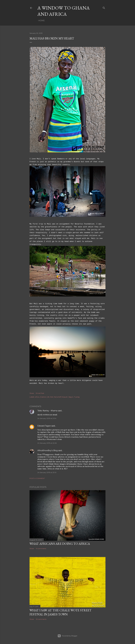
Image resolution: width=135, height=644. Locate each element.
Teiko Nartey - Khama (47, 411)
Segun (71, 397)
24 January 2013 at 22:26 (47, 443)
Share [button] (32, 393)
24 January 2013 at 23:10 (47, 472)
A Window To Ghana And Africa (64, 11)
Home (42, 21)
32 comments (41, 619)
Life (48, 397)
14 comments (41, 548)
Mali (52, 397)
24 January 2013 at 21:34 (47, 418)
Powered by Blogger (67, 636)
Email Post (40, 393)
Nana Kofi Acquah (61, 397)
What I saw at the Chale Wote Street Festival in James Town (61, 612)
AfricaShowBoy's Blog (48, 450)
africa (37, 397)
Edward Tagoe (44, 426)
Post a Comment (37, 478)
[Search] (104, 7)
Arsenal (43, 397)
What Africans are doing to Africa (60, 544)
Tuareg (77, 397)
